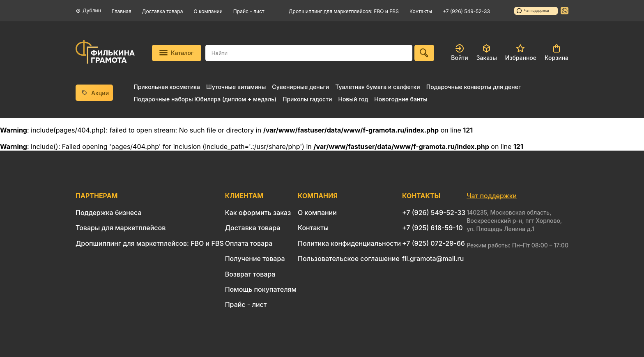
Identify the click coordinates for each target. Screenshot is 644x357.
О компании (208, 11)
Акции (94, 93)
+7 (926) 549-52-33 (466, 11)
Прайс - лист (249, 11)
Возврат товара (250, 274)
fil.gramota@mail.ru (433, 259)
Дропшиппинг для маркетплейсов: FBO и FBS (344, 11)
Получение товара (255, 259)
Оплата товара (249, 243)
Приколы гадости (307, 99)
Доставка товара (163, 11)
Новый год (353, 99)
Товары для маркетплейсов (121, 228)
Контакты (421, 11)
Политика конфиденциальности (349, 243)
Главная (122, 11)
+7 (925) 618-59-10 (432, 228)
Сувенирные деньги (300, 87)
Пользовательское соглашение (349, 259)
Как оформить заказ (258, 213)
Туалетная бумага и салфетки (377, 87)
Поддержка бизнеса (109, 213)
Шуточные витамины (236, 87)
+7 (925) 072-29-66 (434, 243)
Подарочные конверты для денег (474, 87)
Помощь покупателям (261, 289)
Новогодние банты (401, 99)
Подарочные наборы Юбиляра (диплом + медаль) (205, 99)
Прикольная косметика (167, 87)
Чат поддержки (533, 11)
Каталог (176, 53)
